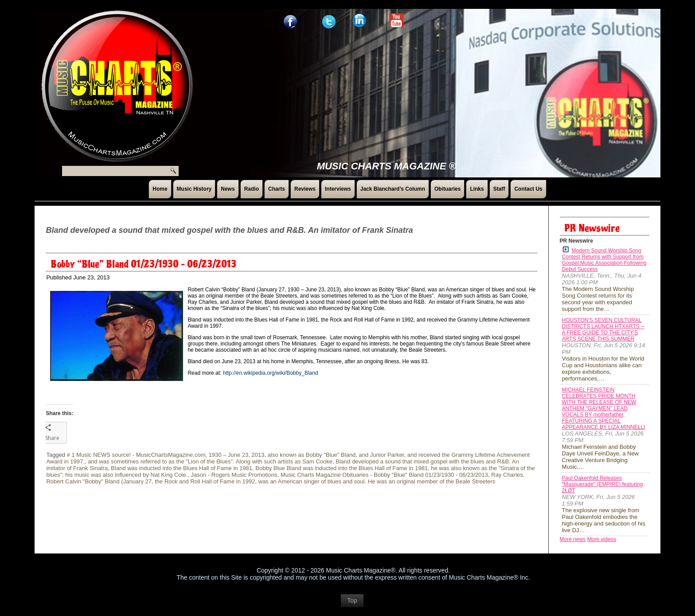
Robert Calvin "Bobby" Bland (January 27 (99, 481)
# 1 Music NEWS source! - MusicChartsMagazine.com (136, 455)
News (228, 189)
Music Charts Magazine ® (387, 166)
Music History (194, 189)
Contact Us (528, 189)
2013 (258, 455)
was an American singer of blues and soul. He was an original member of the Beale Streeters (377, 481)
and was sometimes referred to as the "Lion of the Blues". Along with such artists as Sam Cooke (210, 461)
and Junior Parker (382, 455)
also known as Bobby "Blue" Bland (312, 455)
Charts (277, 189)
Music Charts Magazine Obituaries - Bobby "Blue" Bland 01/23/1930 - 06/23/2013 (384, 475)
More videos (602, 539)
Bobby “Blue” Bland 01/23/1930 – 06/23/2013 (143, 264)
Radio (252, 189)
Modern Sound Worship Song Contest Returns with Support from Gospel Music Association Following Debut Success (604, 259)
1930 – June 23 (229, 455)
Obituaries (447, 189)
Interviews (338, 189)
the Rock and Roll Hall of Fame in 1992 (205, 481)
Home (160, 189)
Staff (499, 189)
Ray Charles (507, 475)
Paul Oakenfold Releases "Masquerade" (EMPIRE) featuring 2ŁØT (603, 484)
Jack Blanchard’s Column (393, 189)
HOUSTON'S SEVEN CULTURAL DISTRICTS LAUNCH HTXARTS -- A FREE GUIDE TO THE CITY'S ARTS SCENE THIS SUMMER (603, 330)
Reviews (305, 189)
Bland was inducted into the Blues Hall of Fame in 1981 (182, 468)
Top (352, 605)
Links (477, 189)
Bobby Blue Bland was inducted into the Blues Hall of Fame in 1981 (342, 468)
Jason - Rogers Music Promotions (234, 475)
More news (573, 539)
